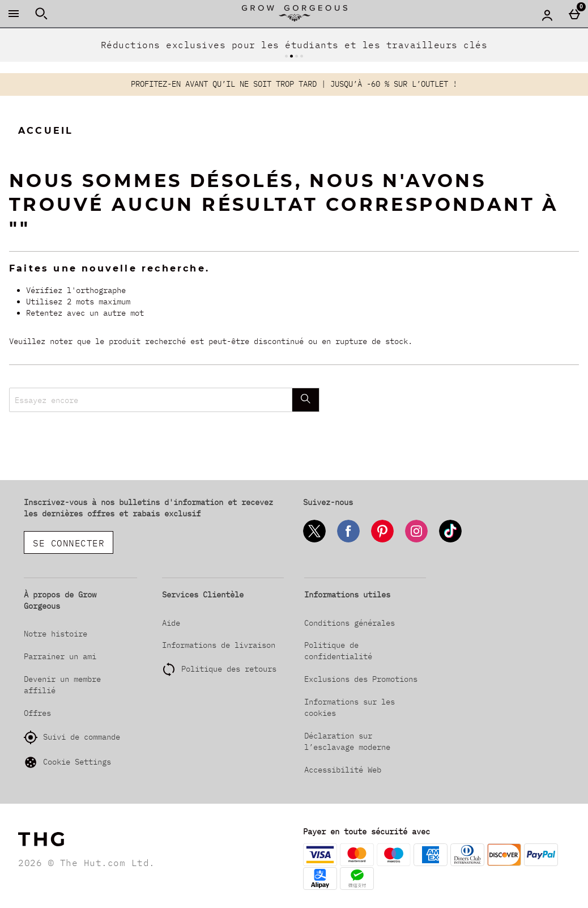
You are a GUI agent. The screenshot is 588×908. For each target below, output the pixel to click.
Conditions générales (350, 623)
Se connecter (69, 543)
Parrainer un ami (60, 656)
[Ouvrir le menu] (14, 14)
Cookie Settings (67, 762)
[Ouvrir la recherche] (41, 14)
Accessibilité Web (343, 770)
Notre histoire (56, 634)
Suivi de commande (72, 737)
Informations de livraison (219, 645)
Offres (37, 713)
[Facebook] (348, 540)
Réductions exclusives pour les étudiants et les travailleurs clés (294, 45)
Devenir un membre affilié (62, 685)
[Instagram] (416, 540)
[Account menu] (547, 15)
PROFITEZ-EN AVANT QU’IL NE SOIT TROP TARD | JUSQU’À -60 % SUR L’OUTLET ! (294, 84)
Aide (171, 623)
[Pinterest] (382, 540)
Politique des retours (229, 669)
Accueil (46, 131)
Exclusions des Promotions (361, 679)
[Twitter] (314, 540)
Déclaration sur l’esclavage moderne (347, 741)
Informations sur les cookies (350, 707)
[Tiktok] (450, 540)
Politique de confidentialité (338, 651)
